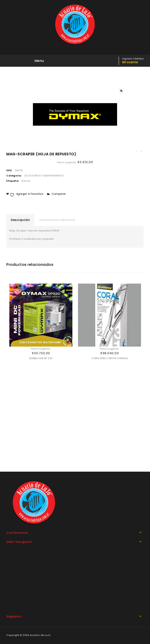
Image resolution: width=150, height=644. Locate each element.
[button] (121, 91)
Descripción (20, 220)
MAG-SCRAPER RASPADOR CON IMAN (141, 151)
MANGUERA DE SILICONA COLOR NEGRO (136, 151)
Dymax (26, 181)
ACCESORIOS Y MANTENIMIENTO (44, 176)
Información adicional (57, 220)
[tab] (20, 220)
